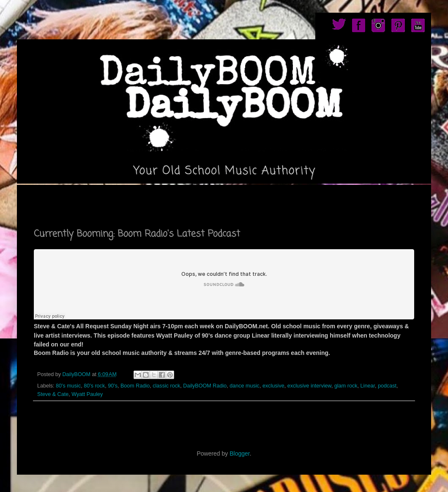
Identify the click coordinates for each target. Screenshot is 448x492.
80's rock (94, 386)
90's (113, 386)
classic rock (166, 386)
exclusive (273, 386)
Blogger (239, 454)
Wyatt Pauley (87, 394)
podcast (387, 386)
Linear (368, 386)
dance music (244, 386)
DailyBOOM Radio (205, 386)
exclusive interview (309, 386)
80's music (68, 386)
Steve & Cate (53, 394)
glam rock (346, 386)
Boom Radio (135, 386)
